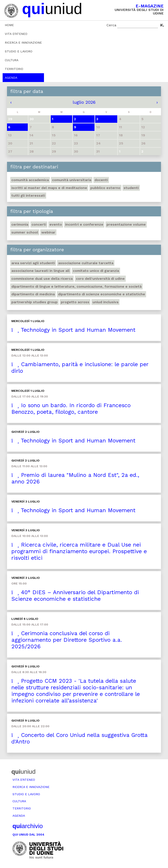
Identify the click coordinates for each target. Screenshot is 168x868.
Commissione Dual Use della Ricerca (42, 279)
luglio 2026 (84, 102)
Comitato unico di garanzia (96, 271)
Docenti (101, 180)
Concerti (39, 224)
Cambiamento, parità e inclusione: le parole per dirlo (80, 368)
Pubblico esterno (105, 188)
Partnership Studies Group (34, 302)
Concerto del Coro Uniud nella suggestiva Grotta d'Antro (80, 738)
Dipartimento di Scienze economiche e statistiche (101, 294)
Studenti (131, 188)
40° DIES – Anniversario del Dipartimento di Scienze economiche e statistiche (75, 596)
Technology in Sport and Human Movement (73, 330)
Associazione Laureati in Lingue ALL (40, 271)
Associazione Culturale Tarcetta (86, 263)
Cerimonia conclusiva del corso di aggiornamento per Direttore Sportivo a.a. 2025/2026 (67, 640)
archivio (28, 826)
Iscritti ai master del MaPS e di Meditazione (49, 188)
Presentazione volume (126, 224)
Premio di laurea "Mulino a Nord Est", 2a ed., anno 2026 (75, 478)
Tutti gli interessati (28, 195)
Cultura (12, 60)
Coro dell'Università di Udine (100, 279)
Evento (56, 224)
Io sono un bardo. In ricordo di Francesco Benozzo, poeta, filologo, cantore (71, 409)
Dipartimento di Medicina (33, 294)
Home (9, 25)
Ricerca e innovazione (23, 43)
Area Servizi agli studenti (33, 263)
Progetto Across (75, 302)
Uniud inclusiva (105, 302)
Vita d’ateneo (16, 34)
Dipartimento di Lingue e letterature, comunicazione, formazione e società (76, 286)
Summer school (25, 232)
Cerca (111, 25)
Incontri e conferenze (84, 224)
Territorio (14, 69)
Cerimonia (20, 224)
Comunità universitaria (72, 180)
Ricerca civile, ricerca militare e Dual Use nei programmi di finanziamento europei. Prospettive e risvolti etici (79, 551)
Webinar (48, 232)
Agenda (11, 78)
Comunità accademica (30, 180)
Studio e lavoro (19, 51)
